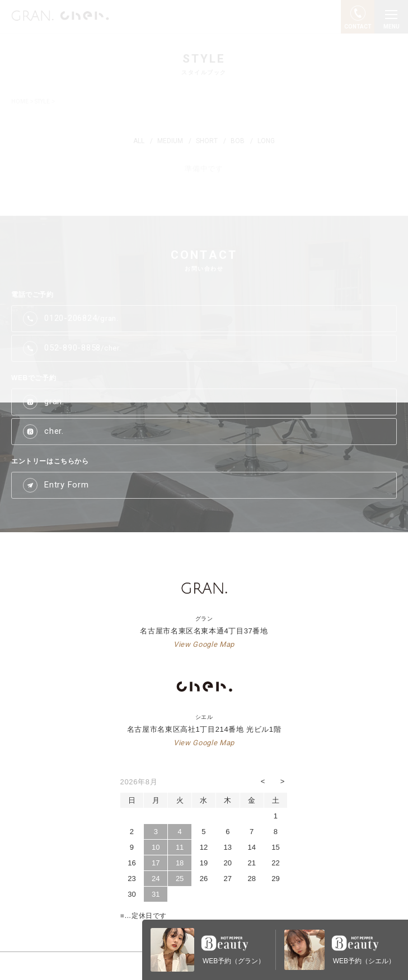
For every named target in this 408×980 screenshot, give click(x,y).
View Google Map (204, 644)
